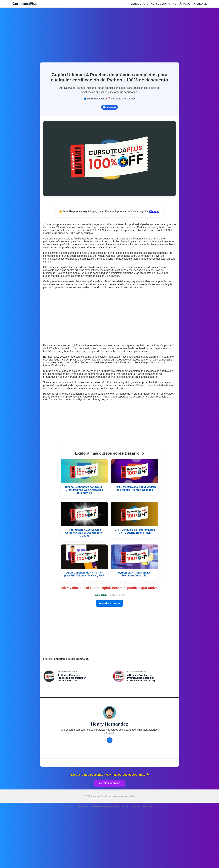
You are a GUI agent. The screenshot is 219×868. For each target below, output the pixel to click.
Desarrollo (109, 107)
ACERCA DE (200, 4)
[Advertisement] (110, 33)
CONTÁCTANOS (182, 4)
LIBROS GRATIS (139, 4)
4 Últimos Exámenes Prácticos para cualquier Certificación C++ (72, 678)
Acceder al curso (109, 603)
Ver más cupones (110, 783)
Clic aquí (154, 211)
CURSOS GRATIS (160, 4)
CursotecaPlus (25, 4)
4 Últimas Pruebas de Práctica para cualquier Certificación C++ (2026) (141, 678)
